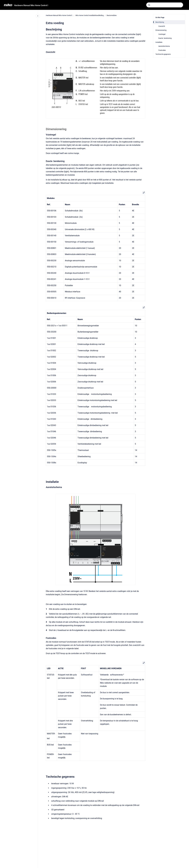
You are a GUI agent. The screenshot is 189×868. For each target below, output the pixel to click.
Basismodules (112, 15)
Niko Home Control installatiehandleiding (90, 15)
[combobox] (165, 5)
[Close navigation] (38, 16)
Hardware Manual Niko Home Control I (31, 5)
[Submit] (149, 5)
